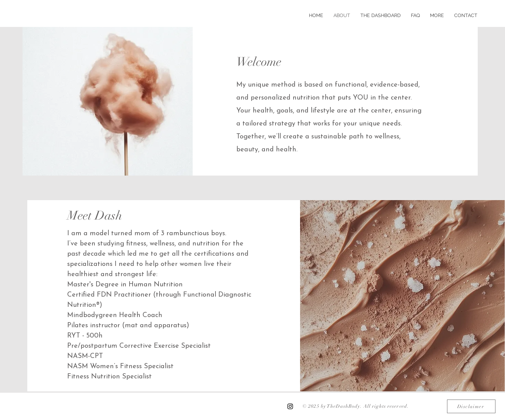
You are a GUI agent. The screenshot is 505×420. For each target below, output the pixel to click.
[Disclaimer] (471, 406)
